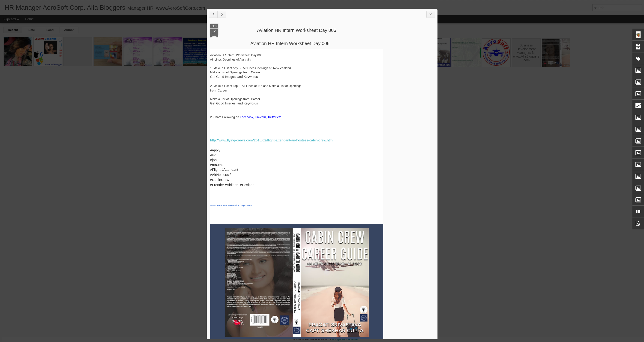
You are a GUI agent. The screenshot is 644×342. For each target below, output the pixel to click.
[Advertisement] (409, 55)
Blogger (337, 339)
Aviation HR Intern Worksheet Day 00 (289, 43)
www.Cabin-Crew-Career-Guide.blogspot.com (231, 205)
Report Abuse (350, 339)
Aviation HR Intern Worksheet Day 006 (297, 30)
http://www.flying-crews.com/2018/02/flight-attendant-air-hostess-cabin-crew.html (272, 140)
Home (29, 19)
